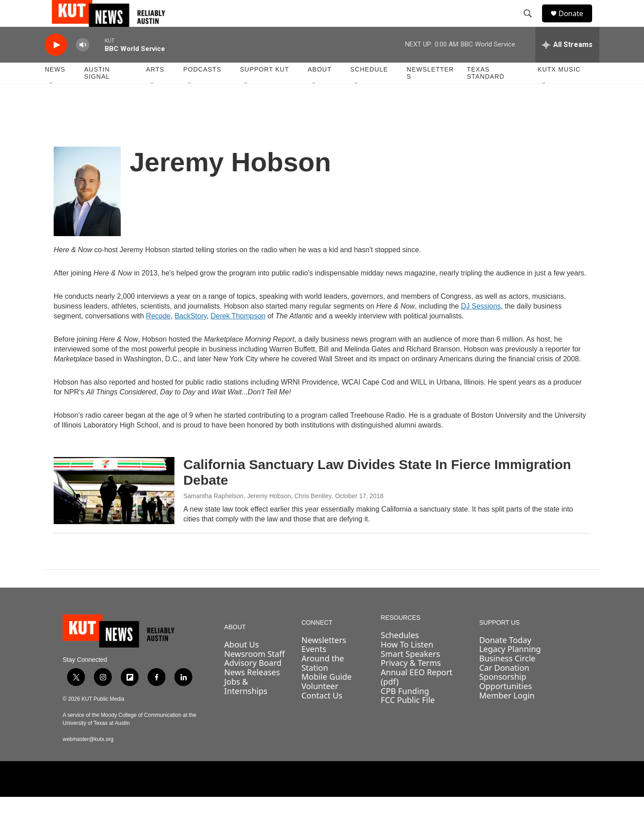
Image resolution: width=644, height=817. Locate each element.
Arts (155, 89)
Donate (576, 23)
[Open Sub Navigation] (51, 104)
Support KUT (264, 89)
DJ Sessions (481, 326)
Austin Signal (97, 93)
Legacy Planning (510, 669)
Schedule (369, 89)
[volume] (83, 65)
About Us (241, 665)
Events (314, 669)
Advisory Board (253, 683)
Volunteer (320, 706)
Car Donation (504, 688)
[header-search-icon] (532, 24)
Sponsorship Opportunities (505, 701)
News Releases (252, 692)
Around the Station (323, 683)
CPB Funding (405, 711)
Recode (158, 336)
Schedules (400, 655)
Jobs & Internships (246, 706)
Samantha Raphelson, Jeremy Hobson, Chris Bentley (258, 516)
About (320, 89)
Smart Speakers (410, 674)
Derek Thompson (238, 336)
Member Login (507, 715)
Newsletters (430, 93)
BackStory (191, 336)
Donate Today (505, 660)
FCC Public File (408, 720)
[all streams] (567, 65)
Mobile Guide (327, 697)
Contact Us (322, 715)
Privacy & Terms (411, 683)
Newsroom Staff (254, 674)
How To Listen (407, 665)
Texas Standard (486, 93)
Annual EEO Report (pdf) (416, 697)
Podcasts (202, 89)
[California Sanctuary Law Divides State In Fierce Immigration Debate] (114, 511)
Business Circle (507, 678)
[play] (56, 65)
